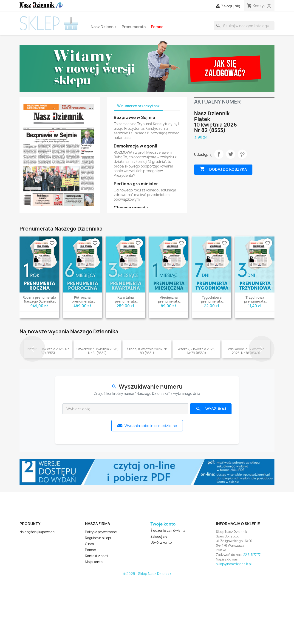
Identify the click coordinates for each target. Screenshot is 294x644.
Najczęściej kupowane (37, 596)
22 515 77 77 (252, 619)
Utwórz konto (161, 607)
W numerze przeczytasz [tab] (138, 106)
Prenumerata (134, 27)
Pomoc (157, 27)
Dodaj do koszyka (223, 169)
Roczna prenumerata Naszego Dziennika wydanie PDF (39, 301)
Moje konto (94, 626)
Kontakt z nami (96, 620)
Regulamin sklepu (99, 602)
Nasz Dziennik (104, 27)
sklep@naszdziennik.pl (234, 628)
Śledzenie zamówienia (168, 595)
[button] (32, 381)
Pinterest (242, 154)
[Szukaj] (244, 26)
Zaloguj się (159, 601)
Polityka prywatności (101, 596)
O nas (89, 608)
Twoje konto (163, 588)
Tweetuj (231, 154)
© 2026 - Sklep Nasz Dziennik (147, 638)
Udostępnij (219, 154)
